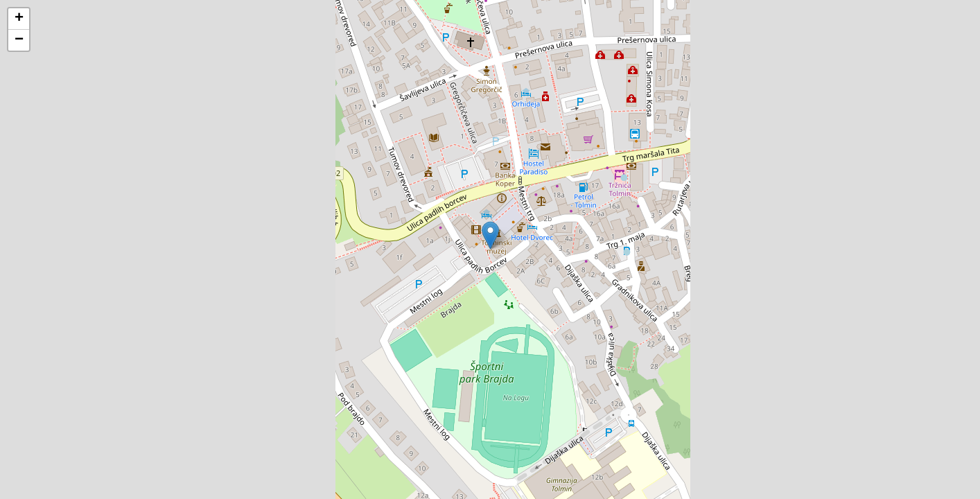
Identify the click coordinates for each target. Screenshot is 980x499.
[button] (490, 235)
